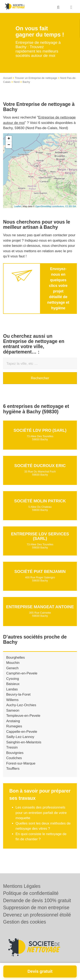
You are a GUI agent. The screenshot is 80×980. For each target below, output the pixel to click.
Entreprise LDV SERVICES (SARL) (40, 536)
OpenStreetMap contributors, (50, 206)
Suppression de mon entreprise (36, 908)
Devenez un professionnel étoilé (37, 915)
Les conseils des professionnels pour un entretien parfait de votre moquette (41, 813)
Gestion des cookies (25, 922)
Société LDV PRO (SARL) (40, 430)
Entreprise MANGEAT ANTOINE (40, 607)
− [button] (9, 145)
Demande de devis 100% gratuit (37, 900)
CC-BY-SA (70, 206)
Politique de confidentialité (31, 893)
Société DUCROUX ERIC (40, 466)
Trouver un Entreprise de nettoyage (36, 78)
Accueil (7, 78)
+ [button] (9, 139)
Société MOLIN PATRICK (40, 501)
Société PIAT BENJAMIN (40, 571)
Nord (17, 82)
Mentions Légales (22, 886)
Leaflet (18, 206)
